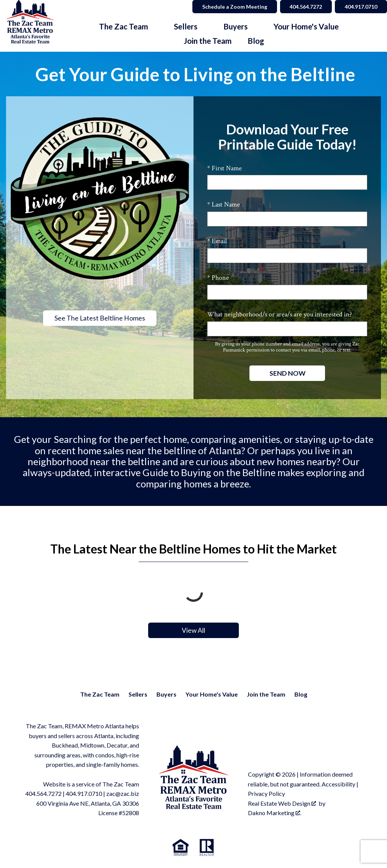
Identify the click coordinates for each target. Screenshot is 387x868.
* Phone (218, 278)
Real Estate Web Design (282, 803)
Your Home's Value (212, 694)
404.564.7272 (43, 793)
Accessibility (338, 784)
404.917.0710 (84, 793)
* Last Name (224, 204)
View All (193, 630)
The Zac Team (100, 694)
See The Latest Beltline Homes (100, 318)
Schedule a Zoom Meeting (234, 7)
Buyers (166, 694)
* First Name (224, 168)
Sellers (138, 694)
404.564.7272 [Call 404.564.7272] (306, 7)
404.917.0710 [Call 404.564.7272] (361, 7)
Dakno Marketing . (275, 813)
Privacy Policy (266, 793)
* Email (217, 241)
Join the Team (208, 41)
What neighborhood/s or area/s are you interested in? (279, 314)
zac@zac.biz (123, 793)
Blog (256, 41)
